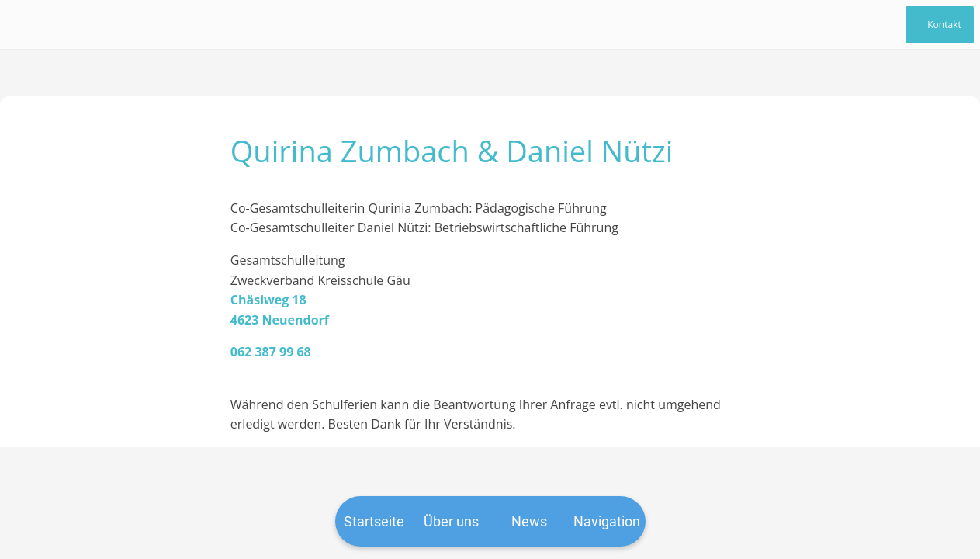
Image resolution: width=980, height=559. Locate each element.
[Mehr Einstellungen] (607, 521)
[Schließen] (25, 25)
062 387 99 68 (271, 352)
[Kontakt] (940, 25)
